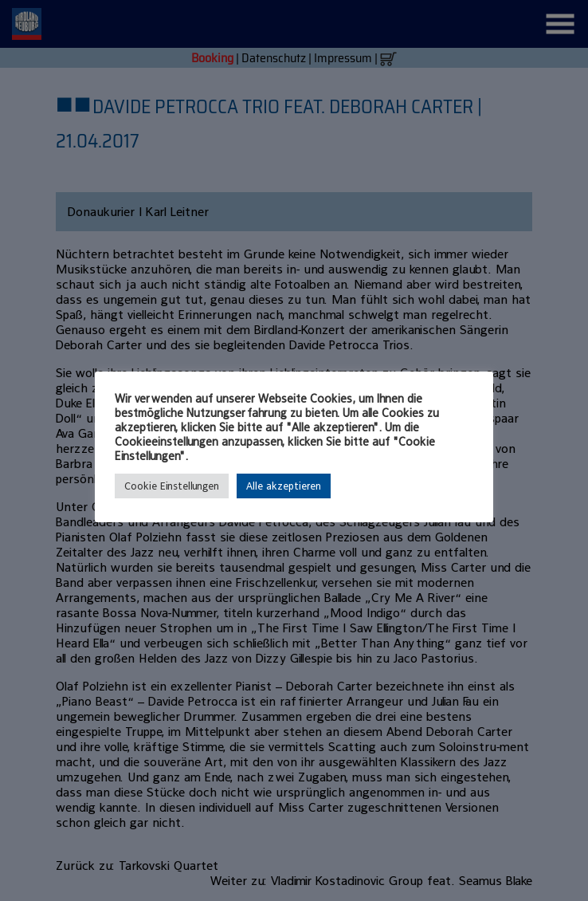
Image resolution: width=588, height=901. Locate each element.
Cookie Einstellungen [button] (172, 486)
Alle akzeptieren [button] (284, 486)
